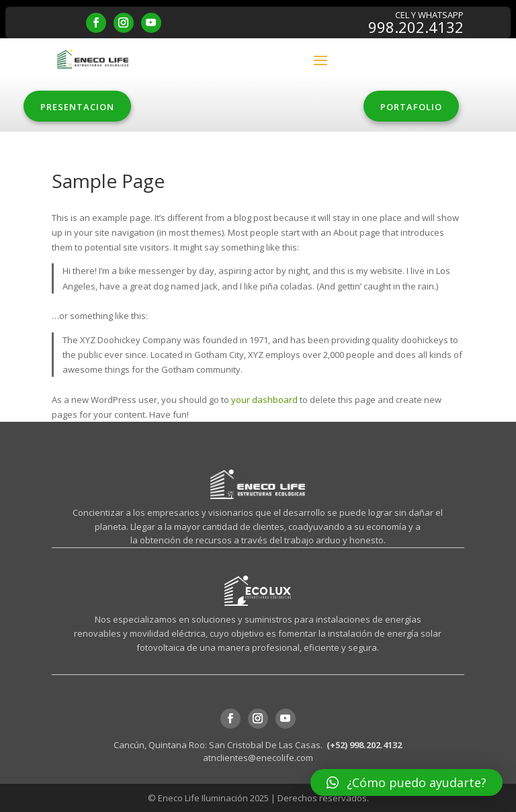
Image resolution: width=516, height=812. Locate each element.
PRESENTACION (77, 107)
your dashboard (264, 400)
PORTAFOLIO (411, 107)
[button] (406, 782)
